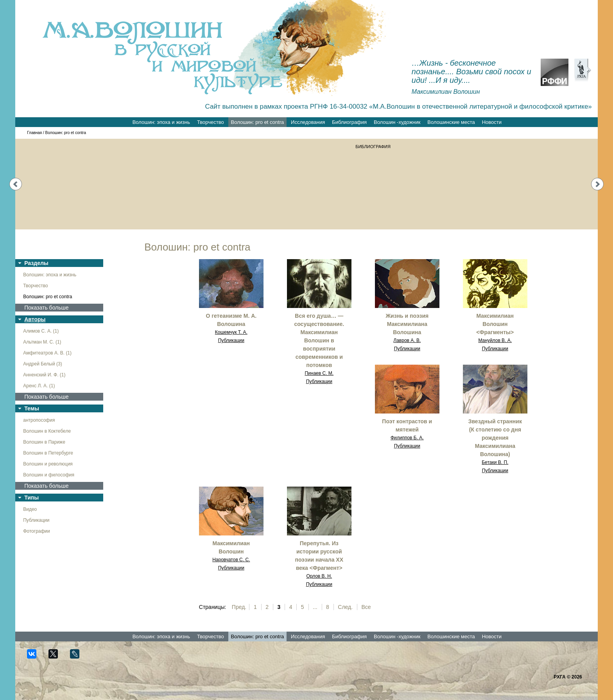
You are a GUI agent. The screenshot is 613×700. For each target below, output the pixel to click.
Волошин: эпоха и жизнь (161, 122)
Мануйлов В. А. (495, 340)
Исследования (308, 122)
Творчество (211, 122)
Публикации (36, 520)
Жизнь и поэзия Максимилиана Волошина (407, 324)
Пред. (239, 607)
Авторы (35, 319)
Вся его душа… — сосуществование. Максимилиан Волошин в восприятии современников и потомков (319, 340)
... (315, 607)
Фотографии (37, 531)
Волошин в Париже (44, 442)
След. (345, 607)
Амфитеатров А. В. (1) (47, 353)
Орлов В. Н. (319, 576)
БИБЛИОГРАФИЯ (373, 147)
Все (366, 607)
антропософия (39, 420)
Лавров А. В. (407, 340)
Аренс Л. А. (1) (39, 386)
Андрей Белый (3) (43, 364)
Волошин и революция (48, 464)
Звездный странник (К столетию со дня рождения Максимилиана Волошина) (495, 438)
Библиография (349, 122)
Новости (492, 122)
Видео (30, 509)
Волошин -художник (397, 122)
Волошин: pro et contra (258, 122)
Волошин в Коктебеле (47, 431)
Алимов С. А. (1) (41, 331)
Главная (34, 133)
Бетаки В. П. (495, 462)
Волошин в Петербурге (48, 453)
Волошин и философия (49, 475)
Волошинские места (451, 122)
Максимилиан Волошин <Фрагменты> (495, 324)
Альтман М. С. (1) (42, 342)
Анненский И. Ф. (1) (44, 375)
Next (597, 184)
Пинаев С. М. (319, 373)
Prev (16, 184)
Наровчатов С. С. (231, 560)
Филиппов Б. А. (407, 438)
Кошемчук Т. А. (231, 332)
